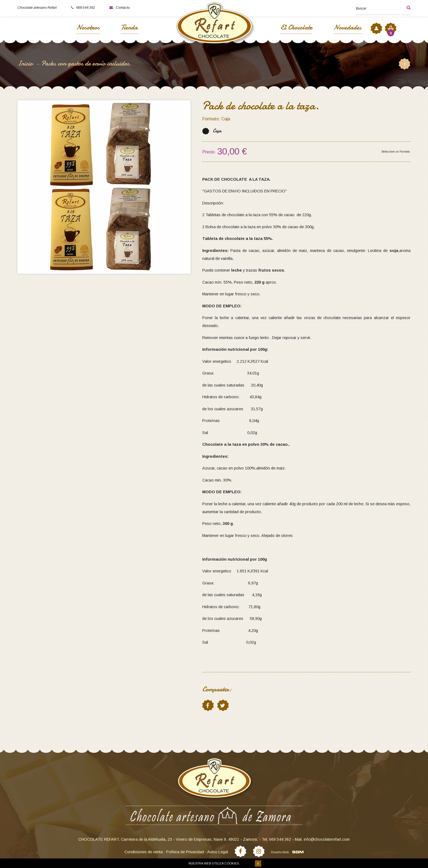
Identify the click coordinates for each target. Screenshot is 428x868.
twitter (223, 705)
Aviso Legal (218, 852)
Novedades (347, 28)
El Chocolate (296, 28)
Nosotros (88, 28)
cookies (232, 863)
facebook (208, 705)
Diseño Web (280, 852)
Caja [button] (217, 131)
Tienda (129, 28)
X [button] (258, 864)
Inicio (26, 63)
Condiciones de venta (144, 852)
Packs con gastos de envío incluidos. (87, 63)
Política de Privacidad (185, 852)
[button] (404, 8)
